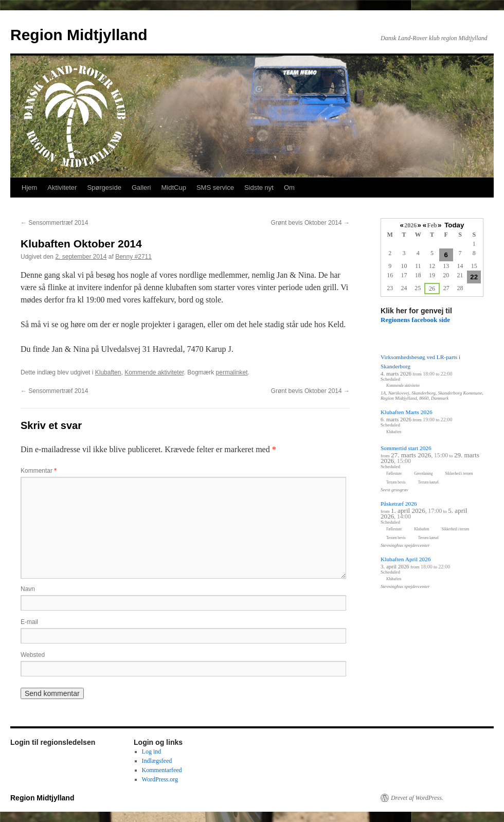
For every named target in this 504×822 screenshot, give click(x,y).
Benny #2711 (133, 257)
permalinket (232, 372)
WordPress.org (160, 779)
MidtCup (173, 187)
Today (454, 225)
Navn (28, 589)
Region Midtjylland (79, 35)
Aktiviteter (62, 187)
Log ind (152, 752)
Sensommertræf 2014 (54, 223)
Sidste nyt (259, 187)
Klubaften (108, 372)
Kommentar (39, 471)
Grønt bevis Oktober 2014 (310, 223)
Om (289, 187)
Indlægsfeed (157, 761)
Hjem (29, 187)
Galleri (141, 187)
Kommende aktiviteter (154, 372)
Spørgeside (104, 187)
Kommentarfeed (162, 770)
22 (474, 277)
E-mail (29, 622)
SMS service (215, 187)
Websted (33, 655)
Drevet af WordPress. (417, 798)
